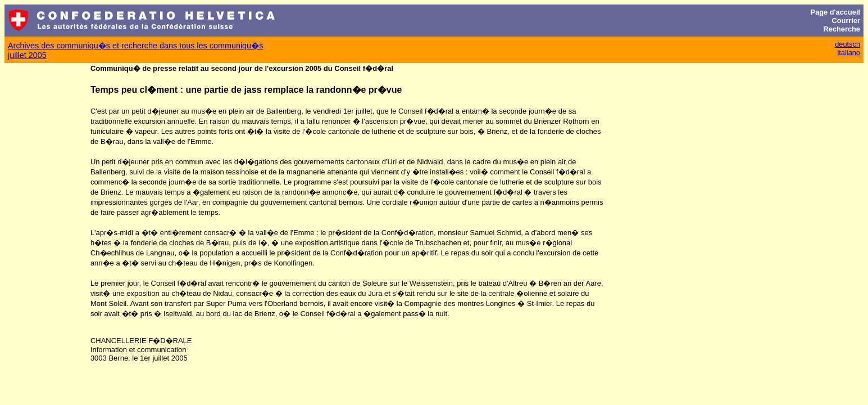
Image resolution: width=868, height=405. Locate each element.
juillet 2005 (27, 55)
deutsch (847, 44)
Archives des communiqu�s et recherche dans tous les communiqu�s (135, 46)
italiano (849, 53)
